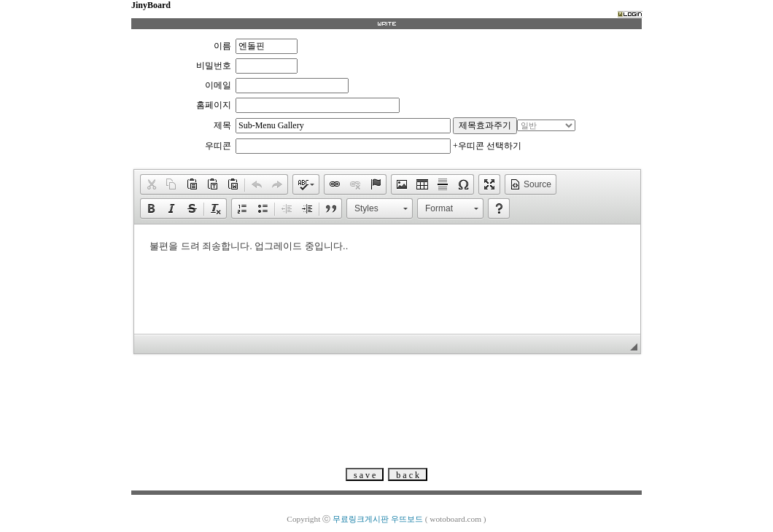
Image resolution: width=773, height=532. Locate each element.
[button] (151, 184)
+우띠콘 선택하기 (487, 146)
